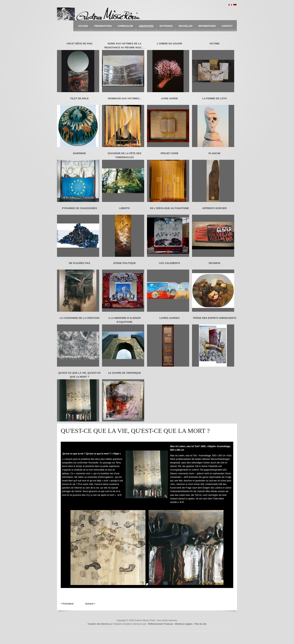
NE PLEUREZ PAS (79, 263)
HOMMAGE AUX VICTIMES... (124, 98)
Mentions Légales (184, 624)
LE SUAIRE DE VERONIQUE (124, 373)
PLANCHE (214, 153)
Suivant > (90, 604)
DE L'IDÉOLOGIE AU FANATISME (169, 208)
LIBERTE (124, 208)
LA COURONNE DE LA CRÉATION (79, 318)
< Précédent (67, 604)
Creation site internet (98, 624)
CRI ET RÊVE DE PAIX (79, 44)
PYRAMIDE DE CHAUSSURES (79, 208)
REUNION (215, 263)
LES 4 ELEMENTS (169, 263)
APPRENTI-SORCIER (214, 208)
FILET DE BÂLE (79, 98)
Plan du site (201, 624)
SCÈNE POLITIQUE (124, 263)
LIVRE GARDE (169, 98)
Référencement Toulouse (161, 624)
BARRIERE (80, 153)
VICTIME (214, 44)
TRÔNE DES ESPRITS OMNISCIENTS (214, 318)
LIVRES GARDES (169, 318)
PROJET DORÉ (170, 153)
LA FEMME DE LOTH (214, 98)
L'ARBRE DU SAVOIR (169, 44)
